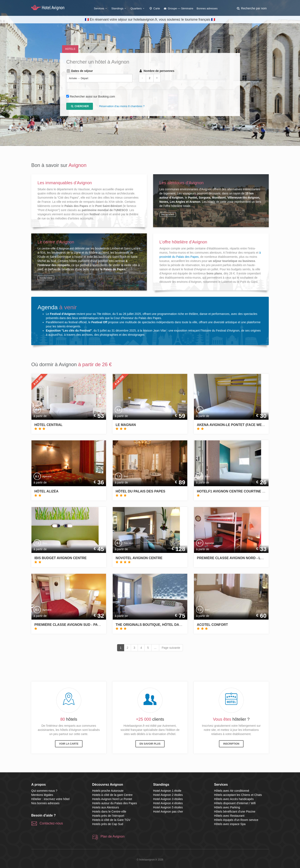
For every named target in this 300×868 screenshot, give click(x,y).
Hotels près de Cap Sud (108, 824)
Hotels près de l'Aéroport (108, 816)
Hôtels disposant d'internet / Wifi (235, 803)
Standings (119, 8)
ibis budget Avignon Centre (61, 558)
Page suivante (171, 648)
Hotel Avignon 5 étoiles (168, 807)
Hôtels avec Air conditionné (232, 791)
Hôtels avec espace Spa (230, 824)
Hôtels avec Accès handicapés (234, 799)
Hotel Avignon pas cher (168, 812)
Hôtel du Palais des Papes (140, 491)
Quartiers (138, 8)
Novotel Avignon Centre (139, 558)
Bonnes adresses (207, 8)
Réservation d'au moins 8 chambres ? (122, 106)
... (155, 648)
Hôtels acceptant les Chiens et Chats (238, 795)
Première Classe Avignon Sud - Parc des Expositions (84, 625)
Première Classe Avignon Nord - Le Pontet (237, 558)
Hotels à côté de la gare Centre (112, 795)
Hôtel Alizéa (46, 491)
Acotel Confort (212, 625)
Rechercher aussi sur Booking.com (92, 97)
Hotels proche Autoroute (108, 791)
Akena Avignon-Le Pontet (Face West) (232, 425)
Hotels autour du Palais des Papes (115, 803)
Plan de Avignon (113, 836)
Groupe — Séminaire (178, 8)
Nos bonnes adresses (45, 803)
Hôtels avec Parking (227, 807)
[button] (251, 8)
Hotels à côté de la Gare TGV (111, 820)
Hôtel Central (48, 425)
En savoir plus (150, 744)
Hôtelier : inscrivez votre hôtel (50, 799)
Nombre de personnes (157, 71)
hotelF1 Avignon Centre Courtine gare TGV (238, 491)
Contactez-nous (51, 823)
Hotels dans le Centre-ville (109, 812)
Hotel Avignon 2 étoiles (168, 795)
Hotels (70, 49)
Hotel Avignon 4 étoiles (168, 803)
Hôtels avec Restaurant (229, 816)
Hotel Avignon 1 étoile (167, 791)
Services (101, 8)
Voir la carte (69, 744)
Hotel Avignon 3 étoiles (168, 799)
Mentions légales (42, 795)
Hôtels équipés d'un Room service (236, 820)
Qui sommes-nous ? (44, 791)
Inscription (231, 744)
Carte (154, 8)
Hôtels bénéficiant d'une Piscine (235, 812)
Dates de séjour (80, 71)
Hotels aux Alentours (106, 807)
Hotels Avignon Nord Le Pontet (112, 799)
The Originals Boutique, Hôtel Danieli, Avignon (160, 625)
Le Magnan (126, 425)
